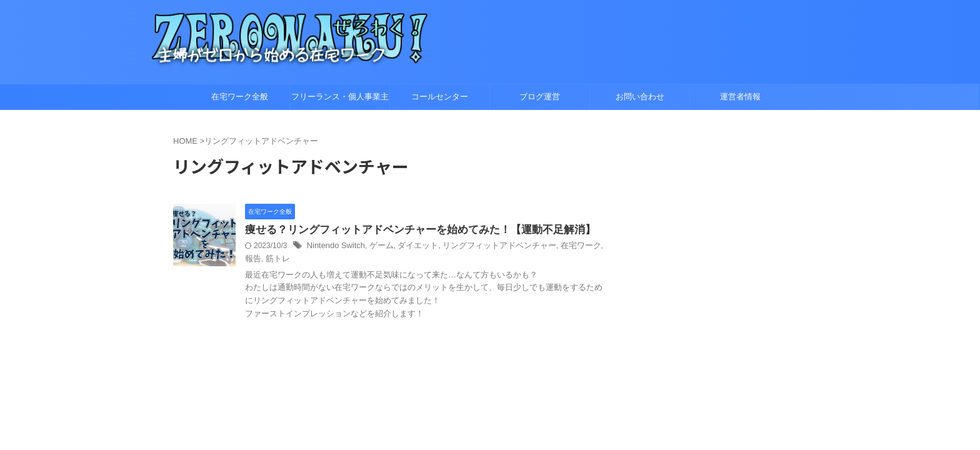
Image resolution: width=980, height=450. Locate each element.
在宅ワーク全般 (240, 97)
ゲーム (376, 247)
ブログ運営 (540, 97)
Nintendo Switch (334, 247)
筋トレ (256, 259)
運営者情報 (740, 97)
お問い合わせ (640, 97)
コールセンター (440, 97)
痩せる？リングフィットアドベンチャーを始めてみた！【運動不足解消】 (410, 230)
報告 (592, 247)
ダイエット (411, 247)
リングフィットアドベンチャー (486, 247)
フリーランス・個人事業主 (340, 97)
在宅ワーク (561, 247)
